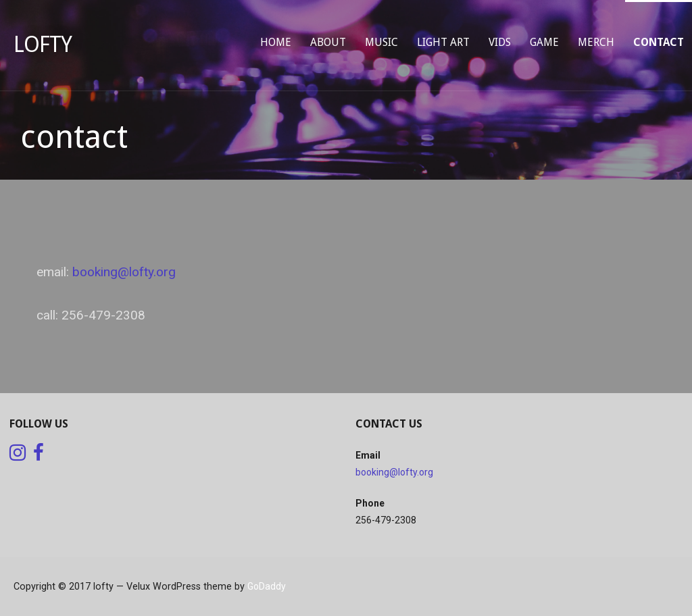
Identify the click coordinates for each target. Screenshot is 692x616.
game (544, 42)
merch (596, 42)
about (328, 42)
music (381, 42)
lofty (43, 45)
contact (659, 42)
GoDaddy (267, 586)
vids (500, 42)
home (276, 42)
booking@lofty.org (124, 272)
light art (443, 42)
